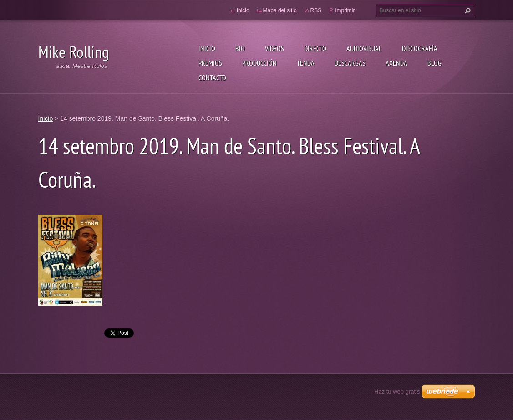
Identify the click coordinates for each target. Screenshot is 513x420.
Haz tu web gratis (397, 392)
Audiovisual (364, 48)
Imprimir (345, 10)
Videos (274, 48)
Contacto (212, 77)
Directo (315, 48)
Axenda (396, 63)
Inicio (207, 48)
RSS (316, 10)
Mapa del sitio (280, 10)
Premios (210, 63)
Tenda (306, 63)
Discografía (420, 48)
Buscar (467, 10)
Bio (240, 48)
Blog (434, 63)
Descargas (350, 63)
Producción (259, 63)
